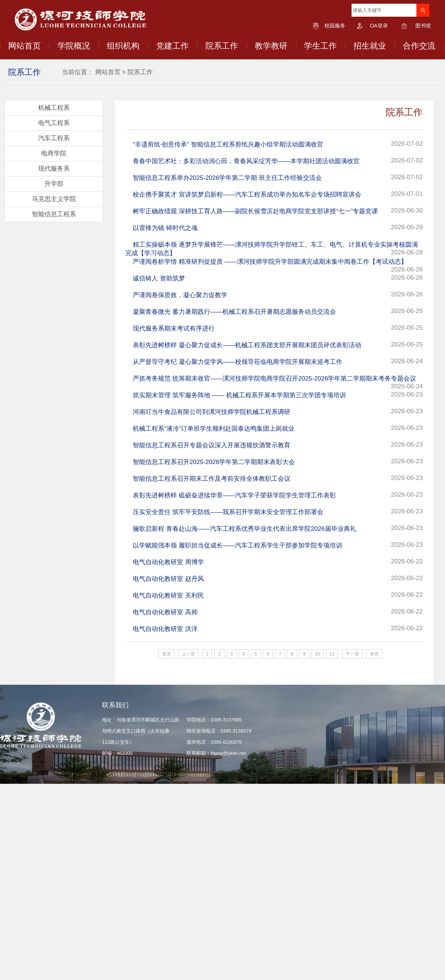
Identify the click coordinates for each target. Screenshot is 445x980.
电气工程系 (54, 123)
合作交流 (419, 46)
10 (318, 654)
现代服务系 (54, 169)
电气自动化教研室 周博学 (168, 562)
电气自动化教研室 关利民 (168, 596)
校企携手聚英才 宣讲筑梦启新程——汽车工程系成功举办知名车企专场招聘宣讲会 (247, 195)
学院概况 (74, 46)
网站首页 (24, 46)
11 (332, 654)
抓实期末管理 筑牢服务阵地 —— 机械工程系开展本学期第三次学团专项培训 (239, 395)
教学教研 (271, 46)
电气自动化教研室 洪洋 (165, 629)
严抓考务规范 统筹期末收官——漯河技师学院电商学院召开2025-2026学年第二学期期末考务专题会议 (274, 379)
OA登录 (379, 26)
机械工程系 (54, 108)
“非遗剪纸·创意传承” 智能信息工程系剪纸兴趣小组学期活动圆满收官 (228, 144)
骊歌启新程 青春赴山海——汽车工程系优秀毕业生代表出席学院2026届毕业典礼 (245, 529)
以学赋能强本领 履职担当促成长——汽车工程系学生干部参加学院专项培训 (238, 545)
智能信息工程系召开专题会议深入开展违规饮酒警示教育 (212, 445)
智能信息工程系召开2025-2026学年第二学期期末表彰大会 (214, 462)
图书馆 (423, 26)
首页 (167, 654)
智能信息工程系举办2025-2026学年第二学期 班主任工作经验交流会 (227, 178)
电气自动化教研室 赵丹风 (168, 579)
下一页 (352, 654)
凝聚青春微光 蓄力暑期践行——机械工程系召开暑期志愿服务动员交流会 (234, 312)
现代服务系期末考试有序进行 (174, 328)
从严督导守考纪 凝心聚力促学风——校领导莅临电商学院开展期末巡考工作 (238, 362)
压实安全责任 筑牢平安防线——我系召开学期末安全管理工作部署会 (228, 512)
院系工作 (222, 46)
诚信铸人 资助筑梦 (159, 278)
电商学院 (54, 153)
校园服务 (335, 26)
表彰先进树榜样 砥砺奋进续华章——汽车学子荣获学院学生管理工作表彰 (234, 495)
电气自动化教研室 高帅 (165, 612)
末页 (374, 654)
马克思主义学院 (54, 199)
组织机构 (123, 46)
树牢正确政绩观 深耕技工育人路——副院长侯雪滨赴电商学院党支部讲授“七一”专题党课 (255, 211)
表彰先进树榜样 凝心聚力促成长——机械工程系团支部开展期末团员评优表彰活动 (247, 345)
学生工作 (320, 46)
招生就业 (370, 46)
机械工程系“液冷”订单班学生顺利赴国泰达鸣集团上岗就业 (214, 429)
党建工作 (172, 46)
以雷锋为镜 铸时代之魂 (165, 228)
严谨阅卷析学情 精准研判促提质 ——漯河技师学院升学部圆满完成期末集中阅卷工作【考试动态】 (270, 262)
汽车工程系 (54, 138)
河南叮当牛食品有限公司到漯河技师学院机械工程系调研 (212, 412)
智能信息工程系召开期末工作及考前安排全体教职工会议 (212, 479)
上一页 (188, 654)
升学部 (54, 184)
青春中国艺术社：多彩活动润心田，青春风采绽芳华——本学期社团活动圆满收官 (246, 161)
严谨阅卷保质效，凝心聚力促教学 (180, 295)
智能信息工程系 (54, 214)
